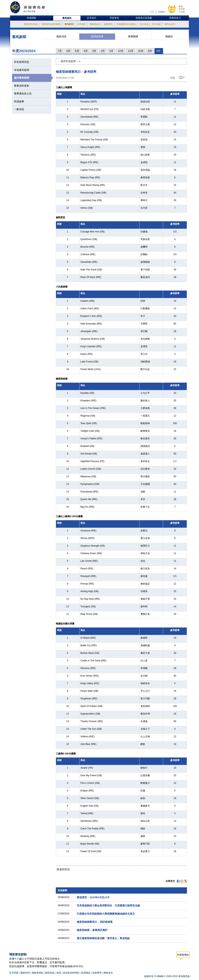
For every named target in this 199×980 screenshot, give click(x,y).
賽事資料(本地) (31, 24)
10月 (141, 51)
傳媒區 (169, 36)
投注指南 (156, 24)
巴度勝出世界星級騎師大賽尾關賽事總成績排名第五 (106, 914)
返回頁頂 (65, 869)
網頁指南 (50, 973)
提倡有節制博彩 (71, 973)
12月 (121, 51)
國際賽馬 (108, 24)
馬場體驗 (31, 18)
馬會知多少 (175, 18)
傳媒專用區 (38, 973)
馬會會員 (114, 18)
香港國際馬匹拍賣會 (126, 24)
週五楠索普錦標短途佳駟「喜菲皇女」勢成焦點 (103, 938)
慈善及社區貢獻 (144, 18)
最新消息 (61, 36)
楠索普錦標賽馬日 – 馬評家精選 (95, 922)
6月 (68, 51)
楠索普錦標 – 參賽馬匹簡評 (92, 930)
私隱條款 (86, 973)
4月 (86, 51)
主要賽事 (81, 24)
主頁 (152, 12)
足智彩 (182, 9)
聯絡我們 (25, 973)
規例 (59, 973)
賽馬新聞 (69, 24)
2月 (103, 51)
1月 (111, 51)
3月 (94, 51)
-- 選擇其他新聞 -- (69, 61)
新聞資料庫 (97, 36)
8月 (159, 51)
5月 (77, 51)
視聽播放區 (95, 24)
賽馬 (181, 6)
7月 (60, 51)
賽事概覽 (133, 36)
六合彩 (182, 12)
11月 (131, 51)
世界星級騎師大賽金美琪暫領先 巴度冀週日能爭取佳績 (108, 906)
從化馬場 (144, 24)
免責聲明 (97, 973)
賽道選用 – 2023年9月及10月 (93, 897)
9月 (150, 51)
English (162, 12)
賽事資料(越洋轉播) (51, 24)
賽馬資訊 (67, 18)
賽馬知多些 (170, 24)
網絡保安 (108, 973)
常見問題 (14, 973)
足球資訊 (92, 18)
